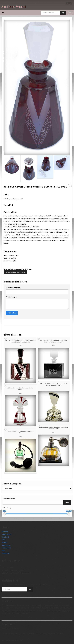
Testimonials (6, 548)
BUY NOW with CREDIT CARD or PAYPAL (15, 272)
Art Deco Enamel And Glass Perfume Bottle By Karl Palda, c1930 (54, 341)
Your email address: (13, 288)
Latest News (6, 545)
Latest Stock (6, 534)
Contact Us (5, 553)
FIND (67, 502)
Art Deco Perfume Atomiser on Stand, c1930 (20, 432)
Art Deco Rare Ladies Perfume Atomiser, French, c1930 (54, 428)
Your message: (11, 297)
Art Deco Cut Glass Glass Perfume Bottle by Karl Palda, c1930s (54, 385)
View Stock (5, 537)
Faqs (3, 550)
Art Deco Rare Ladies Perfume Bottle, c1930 (20, 389)
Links (3, 540)
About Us (5, 532)
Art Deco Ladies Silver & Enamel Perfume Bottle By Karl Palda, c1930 (20, 341)
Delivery (4, 542)
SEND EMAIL (12, 313)
